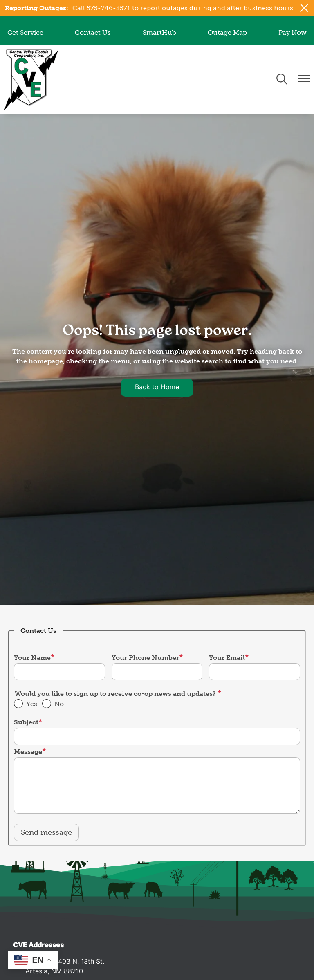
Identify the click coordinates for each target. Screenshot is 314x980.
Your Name (32, 658)
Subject (26, 722)
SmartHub (159, 33)
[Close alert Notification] (304, 8)
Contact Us (93, 33)
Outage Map (227, 33)
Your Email (227, 658)
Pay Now (293, 33)
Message (28, 752)
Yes (32, 704)
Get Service (25, 33)
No (59, 704)
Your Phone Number (145, 658)
